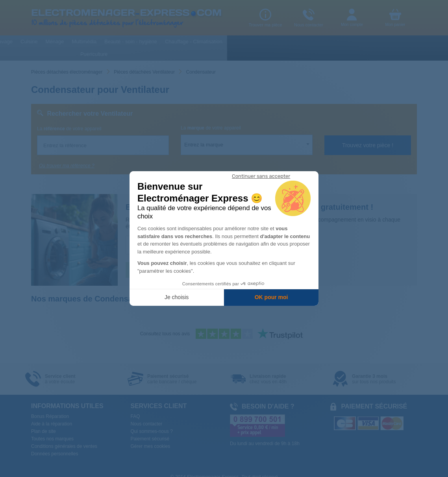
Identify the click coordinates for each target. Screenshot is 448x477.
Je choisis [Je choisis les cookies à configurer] (177, 297)
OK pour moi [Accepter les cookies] (271, 297)
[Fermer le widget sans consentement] (261, 176)
